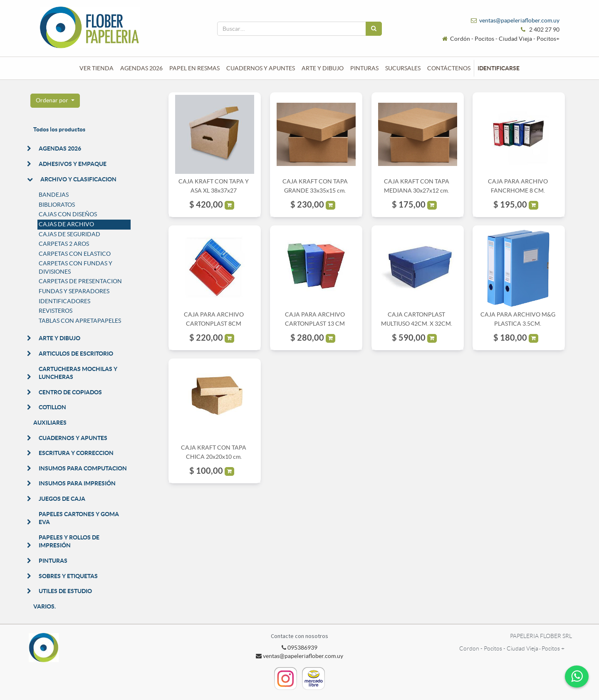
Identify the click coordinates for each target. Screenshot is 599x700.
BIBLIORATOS (57, 205)
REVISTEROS (56, 311)
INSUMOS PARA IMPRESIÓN (77, 483)
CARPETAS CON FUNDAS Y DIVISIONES (75, 267)
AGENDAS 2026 (60, 148)
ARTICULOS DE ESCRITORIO (76, 354)
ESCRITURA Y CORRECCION (76, 453)
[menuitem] (97, 68)
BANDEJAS (54, 195)
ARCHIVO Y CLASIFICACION (78, 179)
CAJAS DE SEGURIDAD (69, 234)
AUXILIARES (50, 423)
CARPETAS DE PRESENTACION (80, 281)
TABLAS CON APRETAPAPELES (80, 321)
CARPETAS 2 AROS (64, 244)
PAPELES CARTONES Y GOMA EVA (79, 518)
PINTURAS (53, 561)
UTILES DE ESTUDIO (65, 591)
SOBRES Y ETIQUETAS (68, 576)
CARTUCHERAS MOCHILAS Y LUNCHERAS (78, 373)
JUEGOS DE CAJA (62, 499)
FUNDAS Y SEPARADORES (74, 291)
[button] (55, 101)
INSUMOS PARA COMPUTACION (83, 468)
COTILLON (52, 407)
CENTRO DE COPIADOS (70, 392)
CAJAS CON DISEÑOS (68, 214)
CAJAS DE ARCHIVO (66, 224)
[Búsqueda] (374, 29)
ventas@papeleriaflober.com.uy (519, 20)
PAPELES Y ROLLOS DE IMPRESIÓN (69, 542)
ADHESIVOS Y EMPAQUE (73, 164)
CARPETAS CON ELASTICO (75, 254)
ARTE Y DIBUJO (59, 338)
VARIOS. (45, 606)
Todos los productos (59, 129)
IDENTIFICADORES (64, 301)
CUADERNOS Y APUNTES (73, 438)
